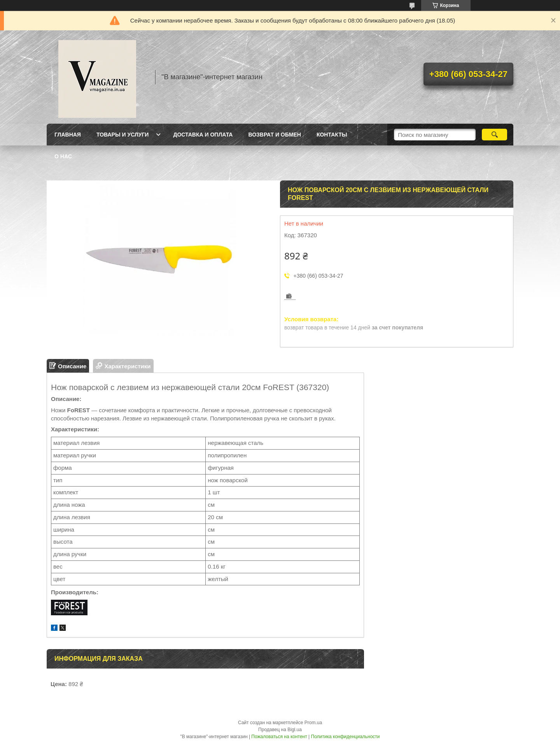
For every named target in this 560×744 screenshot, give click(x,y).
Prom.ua (313, 723)
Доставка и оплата (203, 135)
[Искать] (494, 135)
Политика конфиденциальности (346, 737)
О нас (63, 156)
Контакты (332, 135)
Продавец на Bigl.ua (280, 730)
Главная (68, 135)
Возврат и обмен (275, 135)
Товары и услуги (123, 135)
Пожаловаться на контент (279, 737)
